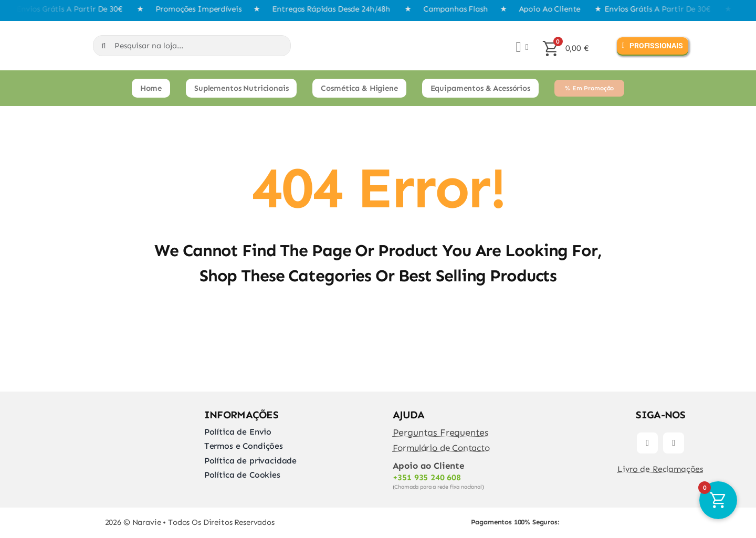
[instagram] (674, 443)
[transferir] (618, 512)
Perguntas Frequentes (441, 432)
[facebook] (647, 443)
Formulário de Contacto (441, 448)
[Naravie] (25, 32)
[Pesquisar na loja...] (192, 46)
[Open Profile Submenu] (525, 47)
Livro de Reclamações (660, 469)
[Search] (103, 46)
